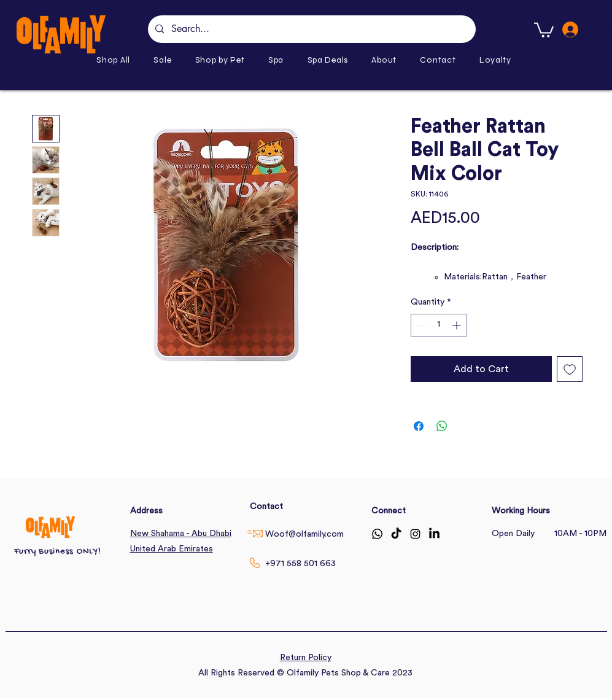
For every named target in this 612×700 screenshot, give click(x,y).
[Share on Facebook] (419, 426)
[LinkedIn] (434, 534)
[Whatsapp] (377, 534)
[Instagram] (415, 534)
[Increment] (458, 325)
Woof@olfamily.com (304, 534)
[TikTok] (396, 534)
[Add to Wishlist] (570, 369)
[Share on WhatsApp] (442, 426)
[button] (220, 60)
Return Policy (306, 658)
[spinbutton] (439, 325)
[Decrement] (420, 325)
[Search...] (311, 29)
